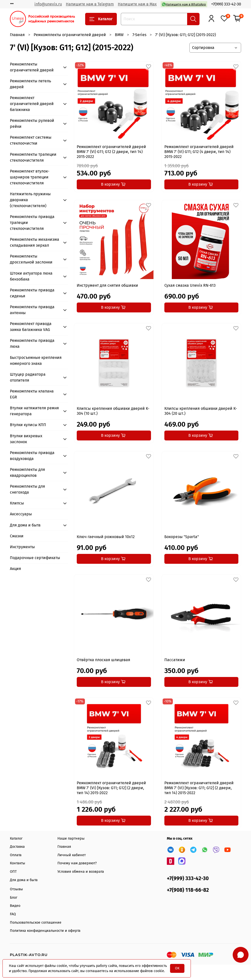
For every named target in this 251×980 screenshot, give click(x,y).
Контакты (18, 863)
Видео (15, 906)
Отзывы (16, 889)
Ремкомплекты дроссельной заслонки (31, 259)
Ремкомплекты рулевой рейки (32, 123)
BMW (119, 35)
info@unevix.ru (48, 4)
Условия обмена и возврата (81, 872)
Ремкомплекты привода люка (32, 343)
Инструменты (22, 547)
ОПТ (13, 872)
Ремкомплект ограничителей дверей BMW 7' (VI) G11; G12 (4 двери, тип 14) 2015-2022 (199, 152)
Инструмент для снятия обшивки (107, 285)
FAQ (13, 914)
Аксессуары (21, 514)
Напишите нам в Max (137, 4)
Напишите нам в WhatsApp (184, 4)
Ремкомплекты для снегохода (27, 489)
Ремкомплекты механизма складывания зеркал (35, 242)
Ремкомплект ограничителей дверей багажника (32, 104)
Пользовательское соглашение (36, 923)
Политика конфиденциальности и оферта (45, 931)
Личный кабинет (72, 855)
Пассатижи (175, 660)
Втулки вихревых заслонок (26, 439)
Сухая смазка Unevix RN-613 (190, 285)
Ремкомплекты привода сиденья (32, 293)
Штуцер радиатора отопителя (28, 377)
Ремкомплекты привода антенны (32, 310)
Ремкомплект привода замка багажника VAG (31, 327)
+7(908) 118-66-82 (188, 890)
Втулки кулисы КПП (28, 425)
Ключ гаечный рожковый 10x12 (106, 537)
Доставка (17, 847)
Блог (14, 898)
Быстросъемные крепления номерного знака (36, 360)
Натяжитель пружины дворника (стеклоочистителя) (30, 200)
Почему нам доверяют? (77, 863)
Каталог (101, 19)
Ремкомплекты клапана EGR (32, 394)
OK (177, 968)
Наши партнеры (71, 838)
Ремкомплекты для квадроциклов (27, 472)
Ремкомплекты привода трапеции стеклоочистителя (32, 223)
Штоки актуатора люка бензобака (31, 276)
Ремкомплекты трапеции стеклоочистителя (33, 157)
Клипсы (17, 503)
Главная (17, 35)
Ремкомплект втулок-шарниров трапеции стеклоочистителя (30, 177)
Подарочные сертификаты (35, 558)
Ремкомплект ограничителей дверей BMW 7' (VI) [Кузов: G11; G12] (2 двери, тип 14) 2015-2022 (111, 788)
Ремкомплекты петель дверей (30, 84)
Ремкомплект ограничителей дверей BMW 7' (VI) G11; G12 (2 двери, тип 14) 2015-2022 (111, 152)
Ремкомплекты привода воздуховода (32, 456)
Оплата (16, 855)
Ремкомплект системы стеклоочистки (31, 140)
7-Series (139, 35)
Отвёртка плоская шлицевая (103, 660)
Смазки (17, 536)
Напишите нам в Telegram (90, 4)
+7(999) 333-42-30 (226, 4)
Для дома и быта (25, 525)
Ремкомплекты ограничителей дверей (70, 35)
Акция (15, 569)
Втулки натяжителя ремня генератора (34, 411)
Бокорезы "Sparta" (182, 537)
